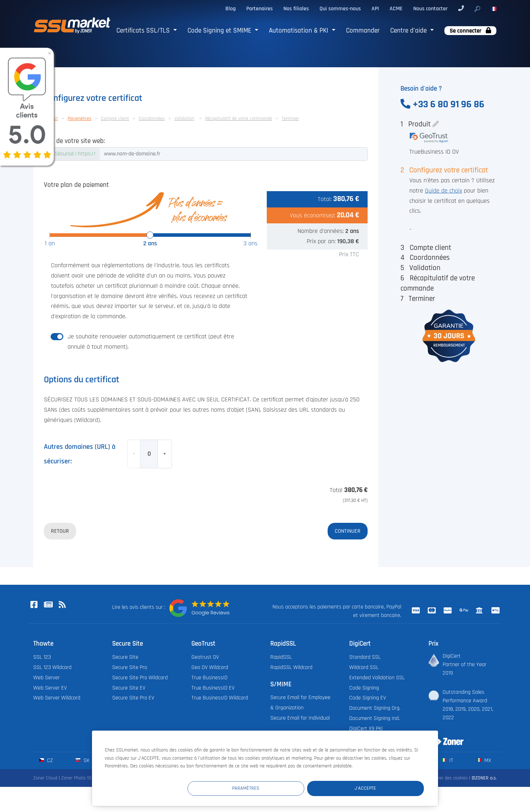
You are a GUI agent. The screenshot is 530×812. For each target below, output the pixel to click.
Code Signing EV (368, 698)
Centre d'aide (409, 31)
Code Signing (364, 688)
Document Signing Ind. (375, 718)
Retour (60, 531)
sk (83, 760)
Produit (420, 124)
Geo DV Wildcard (210, 667)
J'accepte (382, 788)
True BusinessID (209, 678)
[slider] (150, 235)
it (447, 760)
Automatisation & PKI (299, 31)
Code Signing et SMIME (220, 31)
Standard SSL (365, 657)
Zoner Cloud (45, 778)
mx (484, 760)
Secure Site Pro (130, 667)
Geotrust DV (205, 657)
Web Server (47, 678)
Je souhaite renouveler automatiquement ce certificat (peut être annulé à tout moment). (151, 342)
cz (46, 760)
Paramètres (294, 788)
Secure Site (125, 657)
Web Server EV (50, 688)
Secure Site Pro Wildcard (140, 678)
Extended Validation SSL (377, 678)
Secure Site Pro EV (133, 698)
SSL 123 (42, 657)
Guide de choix (443, 191)
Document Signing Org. (375, 708)
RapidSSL (281, 657)
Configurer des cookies (445, 778)
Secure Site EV (129, 688)
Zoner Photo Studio (81, 778)
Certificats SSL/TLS (144, 31)
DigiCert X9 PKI (366, 729)
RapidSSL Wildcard (291, 667)
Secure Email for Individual (300, 718)
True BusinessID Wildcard (220, 698)
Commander (363, 31)
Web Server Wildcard (57, 698)
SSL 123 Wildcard (52, 667)
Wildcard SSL (364, 667)
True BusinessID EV (213, 688)
